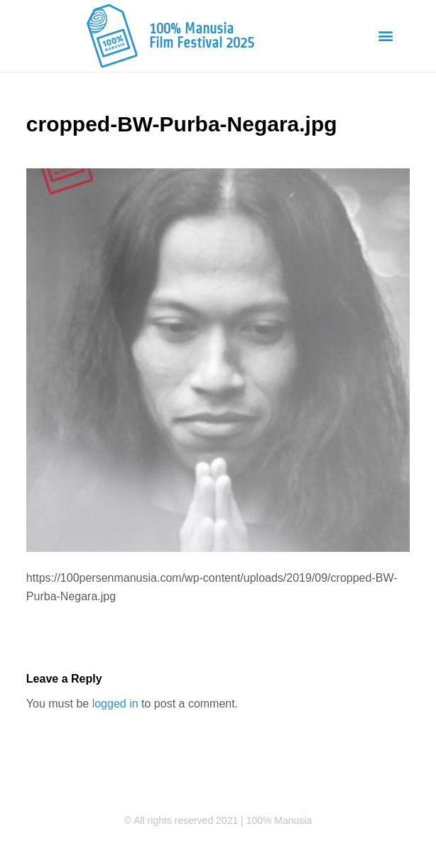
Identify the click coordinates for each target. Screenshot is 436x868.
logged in (115, 704)
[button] (386, 36)
